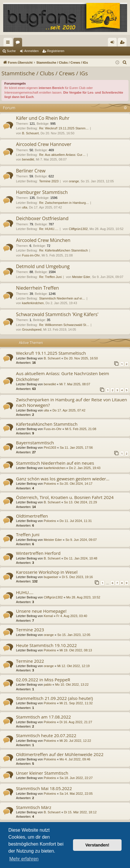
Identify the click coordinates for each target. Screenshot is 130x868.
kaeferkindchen (33, 303)
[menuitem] (125, 63)
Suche (11, 51)
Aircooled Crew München (43, 240)
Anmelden (31, 51)
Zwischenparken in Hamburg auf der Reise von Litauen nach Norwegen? (72, 402)
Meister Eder (81, 277)
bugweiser (51, 577)
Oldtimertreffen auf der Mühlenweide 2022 (60, 754)
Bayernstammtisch (35, 443)
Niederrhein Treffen (38, 288)
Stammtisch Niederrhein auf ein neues (55, 463)
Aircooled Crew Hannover (44, 144)
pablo (48, 685)
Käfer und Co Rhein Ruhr (43, 118)
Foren (19, 43)
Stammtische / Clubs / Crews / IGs (45, 73)
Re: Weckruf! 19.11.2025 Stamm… (64, 128)
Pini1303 (50, 448)
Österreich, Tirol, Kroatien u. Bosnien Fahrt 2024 (65, 497)
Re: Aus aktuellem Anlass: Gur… (63, 155)
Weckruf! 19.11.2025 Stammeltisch (51, 353)
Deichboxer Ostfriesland (42, 218)
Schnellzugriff (9, 43)
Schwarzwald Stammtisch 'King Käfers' (57, 314)
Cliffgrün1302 (78, 229)
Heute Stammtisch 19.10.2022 (46, 645)
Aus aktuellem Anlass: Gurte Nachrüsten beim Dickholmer (63, 376)
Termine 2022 (30, 661)
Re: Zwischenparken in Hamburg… (64, 203)
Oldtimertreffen (32, 516)
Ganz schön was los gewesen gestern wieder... (63, 479)
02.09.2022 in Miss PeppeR (43, 680)
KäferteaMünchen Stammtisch (47, 424)
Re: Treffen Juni (50, 277)
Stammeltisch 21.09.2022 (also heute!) (54, 698)
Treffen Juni (28, 534)
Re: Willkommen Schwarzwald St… (64, 325)
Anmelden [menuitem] (114, 43)
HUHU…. (25, 592)
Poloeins (50, 484)
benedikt (28, 159)
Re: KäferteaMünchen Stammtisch (64, 250)
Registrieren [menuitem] (123, 43)
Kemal (48, 616)
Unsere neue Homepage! (41, 611)
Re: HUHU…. (49, 229)
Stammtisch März (34, 807)
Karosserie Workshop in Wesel (47, 572)
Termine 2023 (49, 181)
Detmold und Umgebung (43, 266)
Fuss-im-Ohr (31, 255)
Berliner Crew (31, 171)
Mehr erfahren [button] (24, 859)
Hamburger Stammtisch (42, 192)
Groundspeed (32, 329)
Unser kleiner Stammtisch (42, 773)
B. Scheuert (30, 133)
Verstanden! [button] (97, 845)
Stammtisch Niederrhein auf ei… (62, 298)
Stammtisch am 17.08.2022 (43, 717)
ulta (25, 207)
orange (74, 181)
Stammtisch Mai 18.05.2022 (44, 788)
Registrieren (56, 51)
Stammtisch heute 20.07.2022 (46, 735)
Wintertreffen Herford (38, 553)
